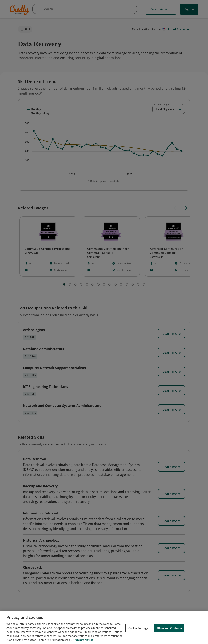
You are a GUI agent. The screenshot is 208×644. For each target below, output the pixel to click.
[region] (104, 627)
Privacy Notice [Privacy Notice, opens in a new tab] (84, 640)
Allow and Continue (169, 628)
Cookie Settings (138, 628)
